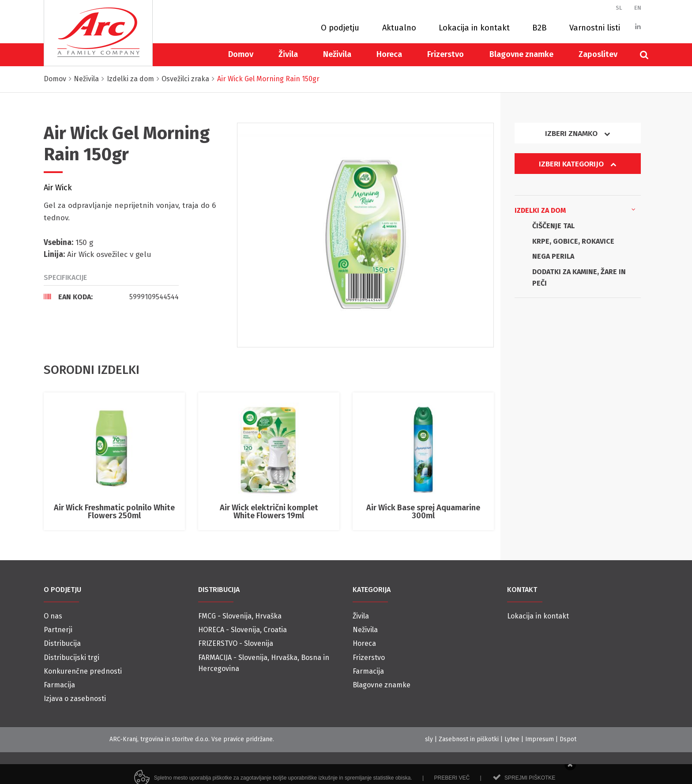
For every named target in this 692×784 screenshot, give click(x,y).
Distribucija (62, 643)
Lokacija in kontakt (474, 28)
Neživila (337, 54)
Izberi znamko (578, 134)
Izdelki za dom (575, 210)
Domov (241, 54)
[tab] (111, 297)
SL (619, 8)
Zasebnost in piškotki (469, 739)
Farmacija (59, 685)
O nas (53, 616)
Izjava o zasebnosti (75, 699)
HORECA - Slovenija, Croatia (243, 630)
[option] (366, 235)
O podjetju (340, 28)
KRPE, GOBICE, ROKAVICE (573, 241)
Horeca (389, 54)
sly (429, 739)
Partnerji (58, 630)
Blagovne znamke (521, 54)
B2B (540, 28)
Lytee (512, 739)
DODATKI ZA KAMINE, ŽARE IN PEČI (579, 277)
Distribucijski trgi (71, 658)
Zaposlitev (598, 54)
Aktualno (399, 28)
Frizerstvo (446, 54)
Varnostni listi (595, 28)
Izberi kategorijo (578, 164)
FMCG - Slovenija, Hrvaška (240, 616)
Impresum (540, 739)
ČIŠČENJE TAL (553, 226)
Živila (288, 54)
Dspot (568, 739)
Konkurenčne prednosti (83, 671)
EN (638, 8)
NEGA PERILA (553, 256)
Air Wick (58, 188)
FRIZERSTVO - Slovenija (236, 643)
